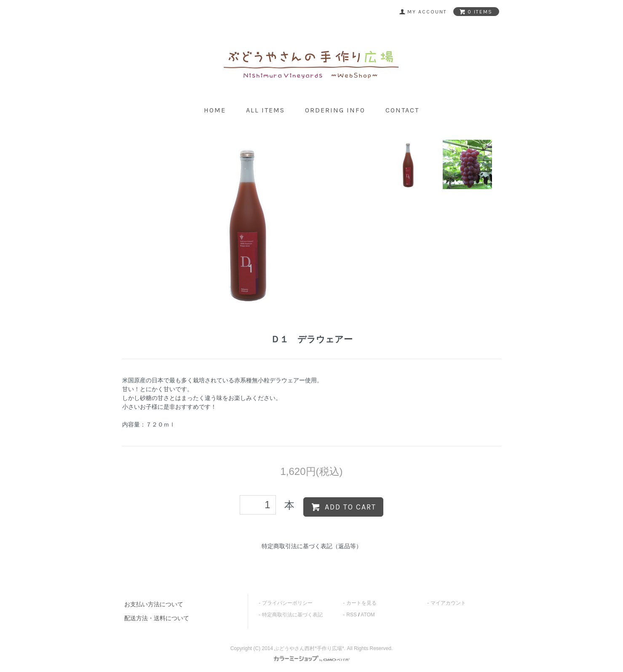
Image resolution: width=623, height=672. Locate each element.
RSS (352, 615)
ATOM (368, 615)
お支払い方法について (154, 604)
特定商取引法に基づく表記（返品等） (312, 546)
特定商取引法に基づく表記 (292, 615)
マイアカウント (448, 603)
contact (402, 110)
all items (265, 110)
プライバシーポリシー (287, 603)
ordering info (335, 110)
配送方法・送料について (157, 618)
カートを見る (361, 603)
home (215, 110)
